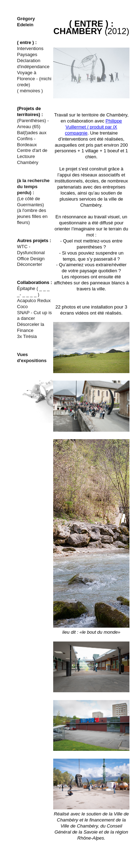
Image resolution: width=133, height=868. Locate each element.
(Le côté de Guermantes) (31, 202)
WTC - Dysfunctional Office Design (31, 253)
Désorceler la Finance (31, 327)
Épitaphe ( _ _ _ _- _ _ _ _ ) (33, 291)
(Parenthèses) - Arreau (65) (33, 124)
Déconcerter (30, 264)
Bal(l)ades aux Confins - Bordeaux (32, 139)
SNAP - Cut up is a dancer (34, 316)
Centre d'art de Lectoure (32, 153)
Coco (22, 307)
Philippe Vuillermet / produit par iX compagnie (93, 127)
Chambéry (28, 162)
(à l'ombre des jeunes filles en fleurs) (32, 216)
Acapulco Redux (34, 301)
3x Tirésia (27, 336)
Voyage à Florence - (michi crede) (34, 79)
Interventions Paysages (30, 51)
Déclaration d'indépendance (33, 64)
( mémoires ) (30, 91)
